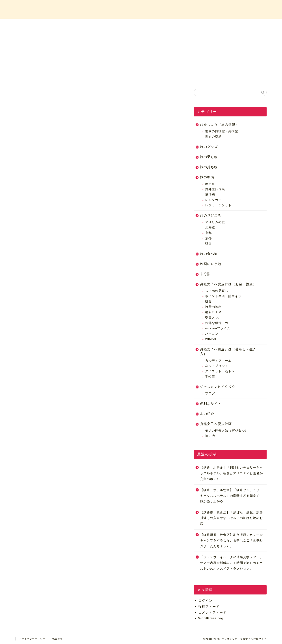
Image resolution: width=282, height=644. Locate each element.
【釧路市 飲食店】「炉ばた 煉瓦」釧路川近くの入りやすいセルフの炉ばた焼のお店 (231, 518)
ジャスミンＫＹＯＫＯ (218, 387)
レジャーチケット (218, 205)
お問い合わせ (221, 25)
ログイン (205, 601)
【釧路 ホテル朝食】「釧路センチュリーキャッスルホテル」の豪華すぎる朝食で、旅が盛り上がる (231, 496)
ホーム (61, 25)
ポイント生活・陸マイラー (225, 296)
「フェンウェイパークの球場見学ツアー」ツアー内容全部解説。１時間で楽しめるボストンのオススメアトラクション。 (231, 563)
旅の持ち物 (209, 167)
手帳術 (210, 377)
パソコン (212, 334)
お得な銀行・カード (220, 323)
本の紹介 (207, 414)
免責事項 (58, 639)
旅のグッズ (209, 147)
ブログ (210, 393)
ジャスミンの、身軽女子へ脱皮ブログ (141, 9)
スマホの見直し (217, 291)
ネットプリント (217, 366)
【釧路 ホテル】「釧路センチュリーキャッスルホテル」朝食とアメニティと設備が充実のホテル (231, 473)
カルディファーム (218, 361)
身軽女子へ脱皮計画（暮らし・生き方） (228, 351)
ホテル (210, 184)
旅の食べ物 (209, 254)
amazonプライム (218, 328)
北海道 (210, 227)
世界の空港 (213, 137)
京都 (208, 233)
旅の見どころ (211, 215)
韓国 (208, 244)
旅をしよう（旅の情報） (219, 124)
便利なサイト (211, 404)
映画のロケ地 (211, 264)
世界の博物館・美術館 (222, 131)
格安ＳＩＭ (213, 312)
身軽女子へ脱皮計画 (216, 424)
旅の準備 (207, 177)
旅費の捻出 (213, 307)
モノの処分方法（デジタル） (227, 431)
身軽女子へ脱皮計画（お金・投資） (228, 284)
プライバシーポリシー (32, 639)
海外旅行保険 (215, 189)
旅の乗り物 (209, 157)
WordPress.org (211, 618)
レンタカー (213, 200)
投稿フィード (209, 606)
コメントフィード (212, 612)
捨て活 (210, 436)
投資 (208, 301)
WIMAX (211, 339)
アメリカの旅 (215, 222)
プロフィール (115, 25)
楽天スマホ (213, 318)
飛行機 (210, 195)
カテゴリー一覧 (168, 25)
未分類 (205, 274)
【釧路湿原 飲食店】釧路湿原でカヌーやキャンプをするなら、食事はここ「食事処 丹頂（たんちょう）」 (231, 541)
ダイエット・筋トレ (220, 371)
